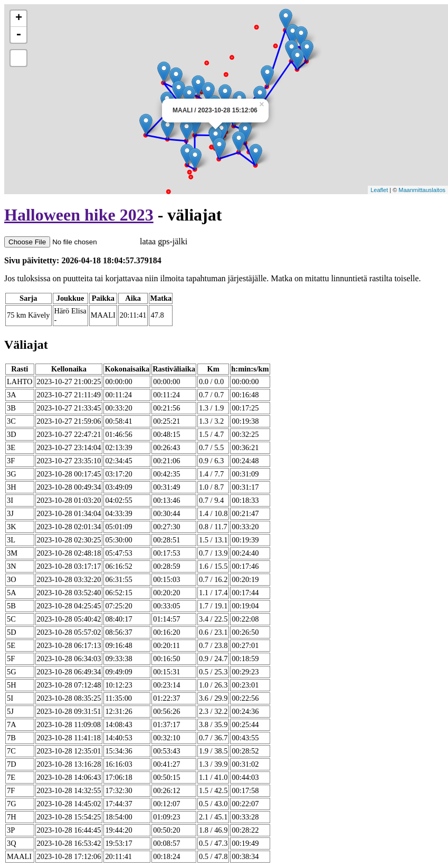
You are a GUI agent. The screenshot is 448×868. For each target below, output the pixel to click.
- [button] (18, 35)
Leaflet (379, 190)
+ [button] (19, 18)
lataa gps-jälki (96, 241)
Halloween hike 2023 (79, 215)
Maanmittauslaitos (422, 190)
